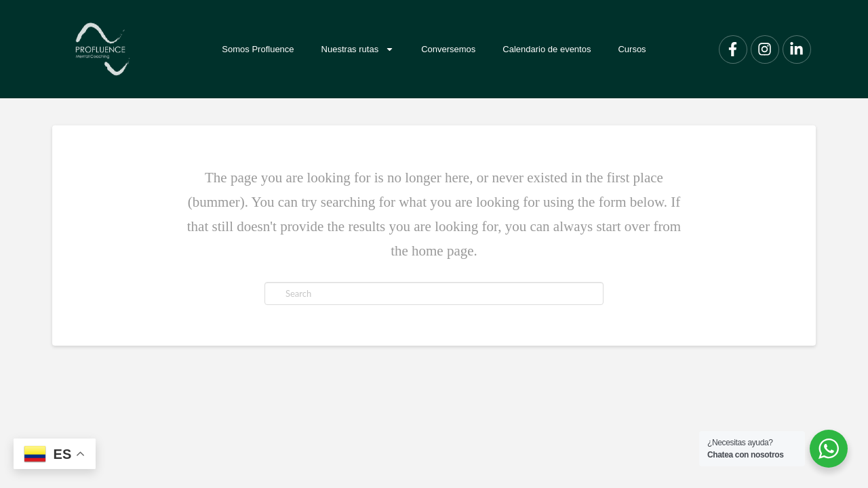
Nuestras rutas (358, 49)
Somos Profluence (258, 49)
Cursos (632, 49)
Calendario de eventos (547, 49)
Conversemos (448, 49)
